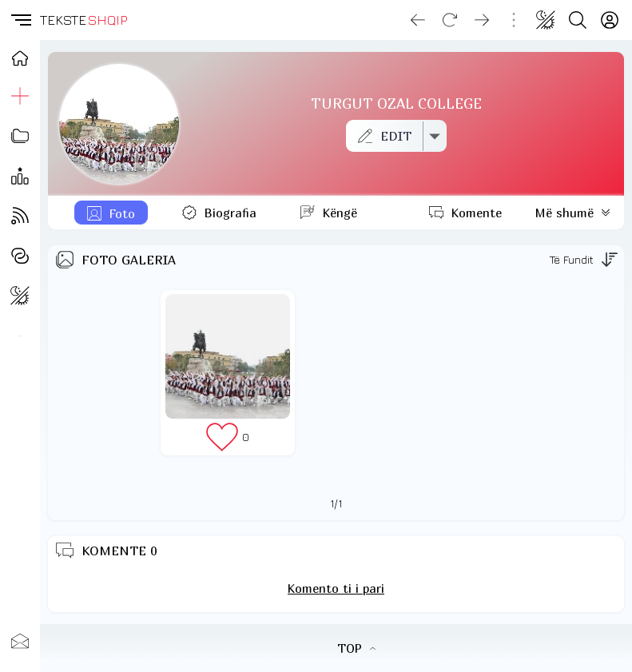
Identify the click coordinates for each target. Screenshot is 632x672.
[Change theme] (546, 20)
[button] (20, 20)
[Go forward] (482, 20)
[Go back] (418, 20)
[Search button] (578, 20)
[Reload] (450, 20)
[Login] (610, 20)
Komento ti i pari (336, 588)
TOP (356, 648)
